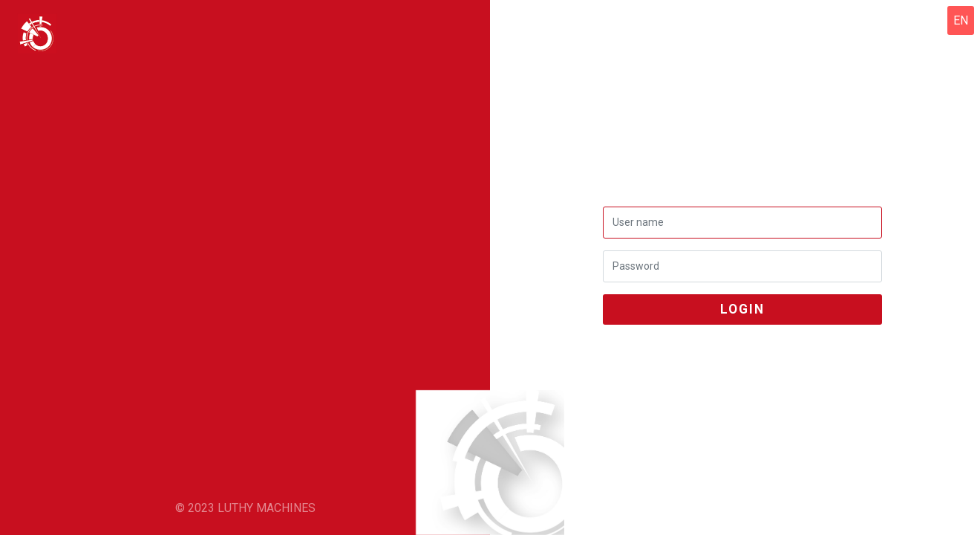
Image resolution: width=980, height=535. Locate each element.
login (742, 309)
